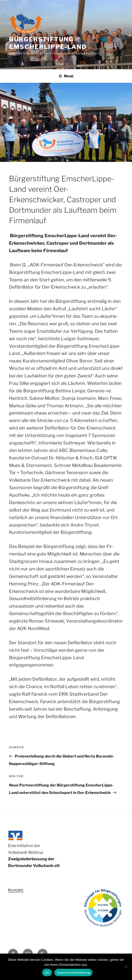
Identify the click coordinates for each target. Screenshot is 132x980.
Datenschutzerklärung (73, 973)
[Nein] (126, 967)
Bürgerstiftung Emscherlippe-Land (48, 43)
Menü (66, 76)
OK (47, 973)
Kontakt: (16, 890)
